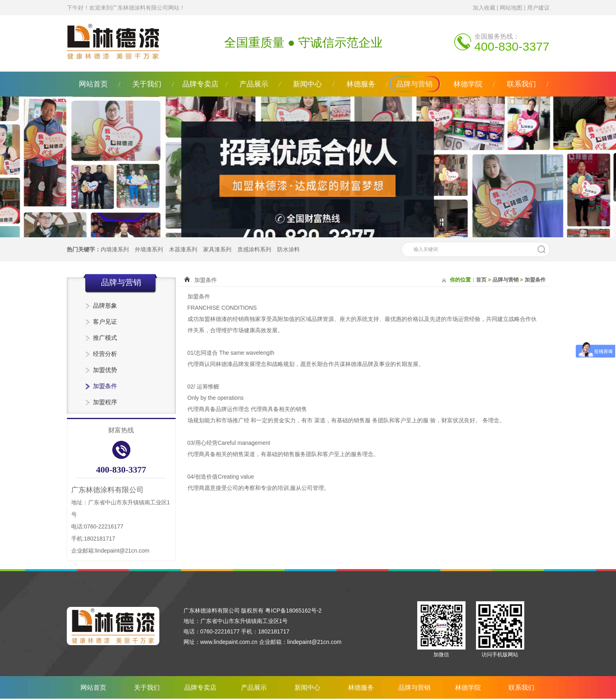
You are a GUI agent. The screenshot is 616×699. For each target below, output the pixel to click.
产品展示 (254, 84)
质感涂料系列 (254, 249)
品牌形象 (105, 305)
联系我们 (521, 84)
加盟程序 (105, 402)
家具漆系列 (217, 249)
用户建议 (538, 8)
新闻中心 (307, 84)
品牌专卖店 (200, 84)
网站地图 (511, 8)
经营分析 (105, 354)
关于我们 (147, 84)
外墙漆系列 (149, 249)
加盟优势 (105, 370)
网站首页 (93, 84)
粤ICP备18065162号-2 (293, 611)
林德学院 (468, 84)
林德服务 (361, 84)
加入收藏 (484, 8)
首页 (481, 280)
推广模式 (105, 338)
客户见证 (105, 322)
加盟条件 (105, 386)
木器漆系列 (183, 249)
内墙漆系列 (115, 249)
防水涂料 (288, 249)
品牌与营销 (414, 84)
